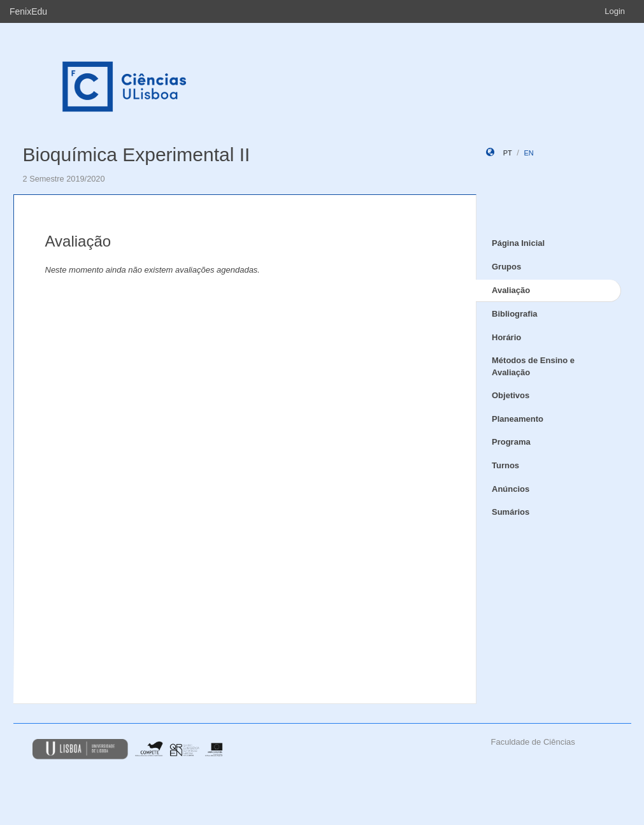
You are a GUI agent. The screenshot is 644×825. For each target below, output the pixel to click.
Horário (506, 337)
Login (615, 11)
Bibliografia (515, 314)
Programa (511, 442)
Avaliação (511, 290)
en (528, 153)
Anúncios (511, 489)
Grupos (506, 267)
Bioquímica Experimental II (137, 154)
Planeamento (518, 419)
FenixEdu (28, 11)
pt (508, 153)
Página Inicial (518, 243)
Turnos (505, 465)
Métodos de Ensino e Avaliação (533, 366)
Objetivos (511, 395)
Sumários (511, 512)
